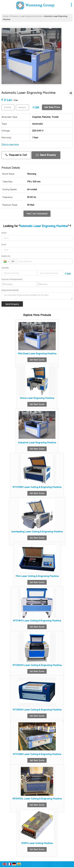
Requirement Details (10, 290)
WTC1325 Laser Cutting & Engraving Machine (37, 754)
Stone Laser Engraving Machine (37, 398)
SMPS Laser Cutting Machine (37, 843)
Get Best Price (52, 107)
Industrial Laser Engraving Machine (37, 443)
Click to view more (10, 145)
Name (4, 233)
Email (4, 244)
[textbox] (22, 107)
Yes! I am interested (37, 214)
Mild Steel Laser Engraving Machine (37, 354)
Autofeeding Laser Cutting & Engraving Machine (37, 532)
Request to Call (16, 155)
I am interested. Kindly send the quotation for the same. (37, 296)
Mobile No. (6, 256)
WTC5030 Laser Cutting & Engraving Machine (37, 710)
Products (14, 16)
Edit (36, 107)
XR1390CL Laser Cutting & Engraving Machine (37, 799)
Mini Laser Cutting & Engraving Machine (37, 576)
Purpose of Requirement (12, 279)
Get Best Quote (37, 360)
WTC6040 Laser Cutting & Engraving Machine (37, 665)
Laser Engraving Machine (31, 16)
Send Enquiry (46, 155)
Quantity (5, 268)
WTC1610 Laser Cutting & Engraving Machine (37, 621)
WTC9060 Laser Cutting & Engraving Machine (37, 487)
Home (6, 16)
